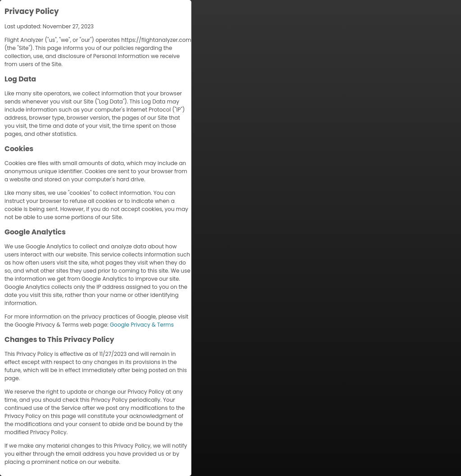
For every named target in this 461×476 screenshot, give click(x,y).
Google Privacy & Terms (142, 325)
